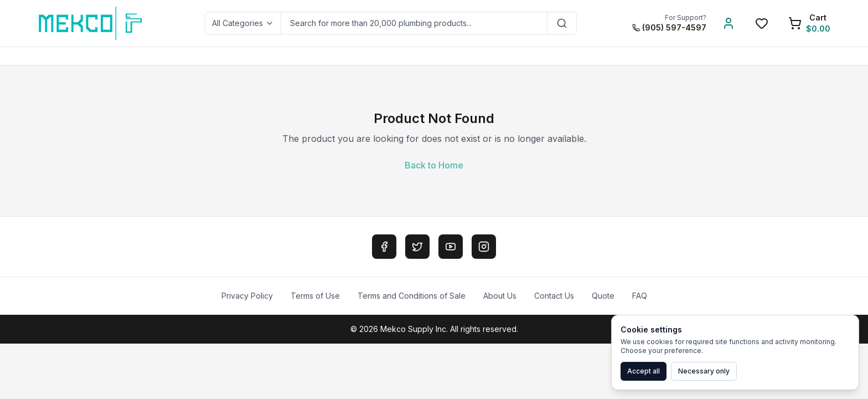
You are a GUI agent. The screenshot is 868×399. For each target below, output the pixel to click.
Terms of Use (315, 296)
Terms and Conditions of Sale (412, 296)
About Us (500, 296)
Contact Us (554, 296)
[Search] (562, 23)
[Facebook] (384, 247)
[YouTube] (451, 247)
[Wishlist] (762, 23)
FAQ (640, 296)
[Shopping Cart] (809, 23)
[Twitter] (417, 247)
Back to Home (434, 165)
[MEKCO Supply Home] (91, 23)
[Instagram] (484, 247)
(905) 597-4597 (669, 27)
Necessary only (704, 371)
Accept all (644, 371)
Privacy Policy (247, 296)
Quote (603, 296)
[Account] (728, 23)
